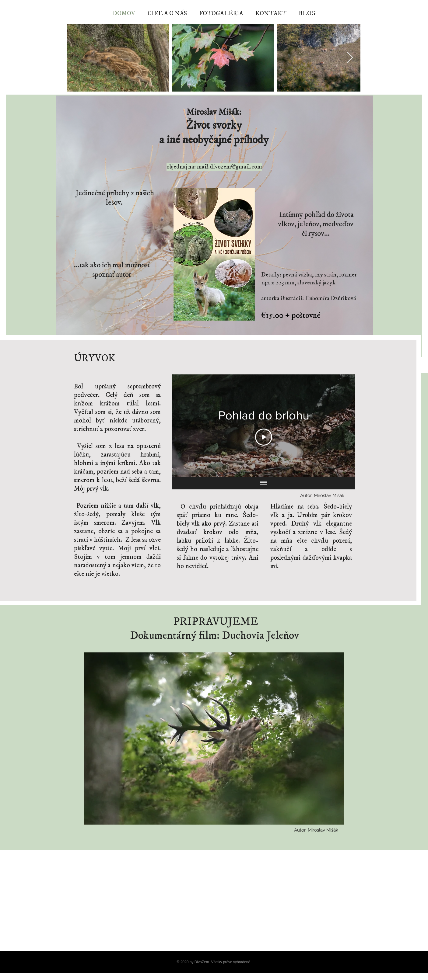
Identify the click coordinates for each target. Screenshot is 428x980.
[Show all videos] (264, 483)
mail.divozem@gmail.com (230, 167)
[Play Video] (264, 437)
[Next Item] (350, 58)
